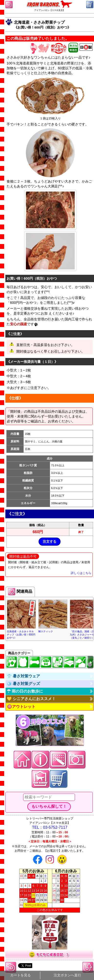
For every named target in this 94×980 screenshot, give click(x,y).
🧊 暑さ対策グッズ (23, 684)
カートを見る (21, 975)
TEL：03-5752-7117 (50, 827)
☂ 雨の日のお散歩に (25, 691)
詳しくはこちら (81, 573)
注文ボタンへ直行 (67, 975)
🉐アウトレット (21, 707)
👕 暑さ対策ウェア (23, 676)
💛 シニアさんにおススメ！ (31, 699)
